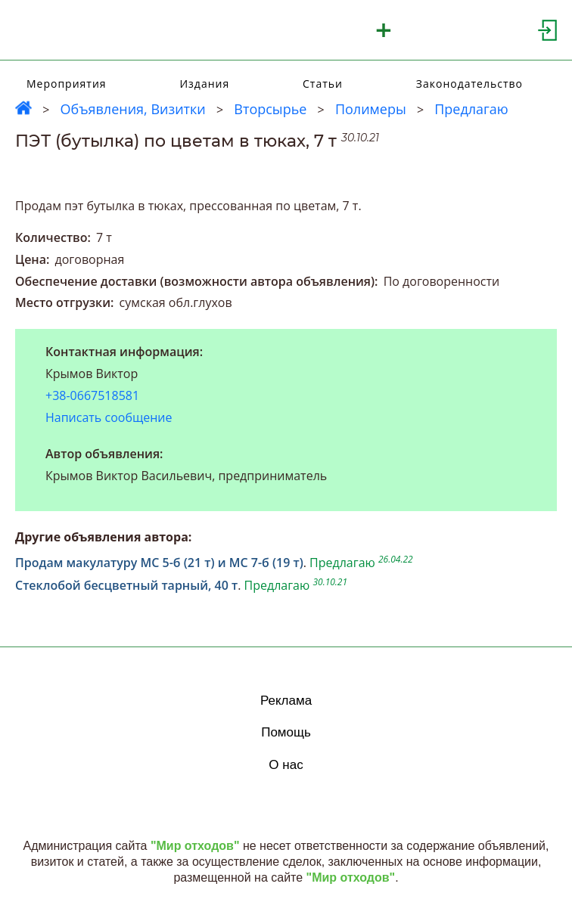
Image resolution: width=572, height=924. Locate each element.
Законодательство (469, 84)
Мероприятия (67, 84)
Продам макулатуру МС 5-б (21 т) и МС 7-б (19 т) (159, 563)
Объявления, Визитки (132, 109)
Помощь (286, 732)
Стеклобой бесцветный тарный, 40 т (126, 585)
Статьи (323, 84)
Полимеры (371, 109)
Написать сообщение (109, 417)
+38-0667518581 (92, 396)
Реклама (286, 701)
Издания (204, 84)
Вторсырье (270, 109)
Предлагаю (471, 109)
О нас (286, 765)
